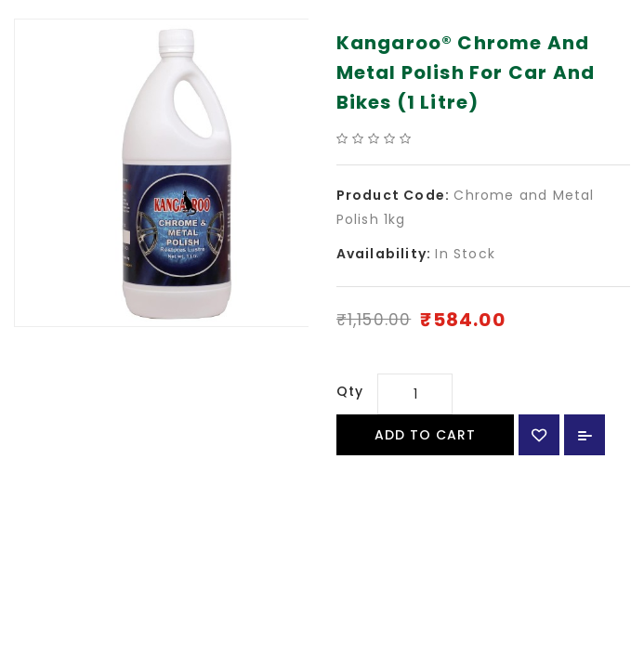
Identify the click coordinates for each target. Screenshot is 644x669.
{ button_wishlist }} (539, 435)
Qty (350, 391)
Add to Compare (585, 435)
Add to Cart (425, 435)
